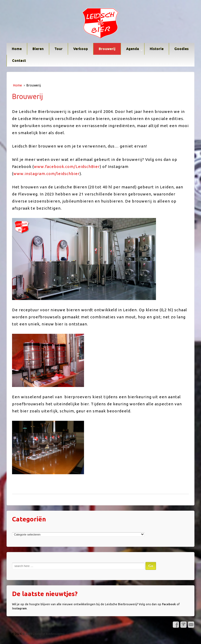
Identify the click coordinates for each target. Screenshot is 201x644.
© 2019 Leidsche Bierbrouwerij (43, 634)
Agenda (133, 49)
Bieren (38, 49)
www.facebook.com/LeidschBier (67, 167)
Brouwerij (107, 49)
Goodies (182, 49)
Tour (58, 49)
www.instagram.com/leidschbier (46, 174)
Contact (19, 61)
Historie (157, 49)
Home (17, 49)
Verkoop (81, 49)
